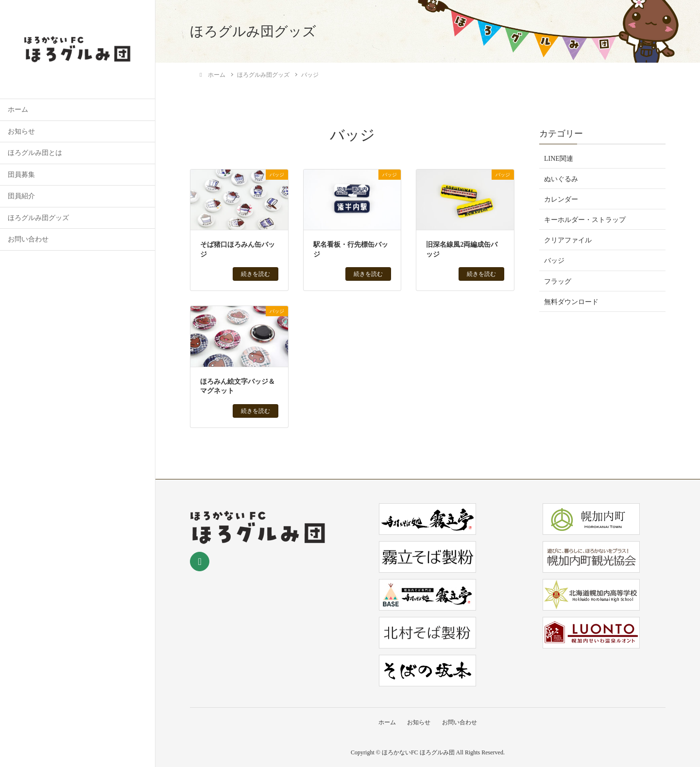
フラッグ (558, 281)
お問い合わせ (28, 239)
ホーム (18, 110)
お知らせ (21, 131)
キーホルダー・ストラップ (585, 220)
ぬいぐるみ (561, 179)
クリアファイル (568, 240)
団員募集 (21, 175)
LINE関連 (559, 159)
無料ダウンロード (571, 302)
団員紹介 (21, 196)
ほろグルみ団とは (35, 153)
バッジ (554, 261)
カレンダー (561, 199)
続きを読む (256, 274)
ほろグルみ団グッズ (38, 218)
